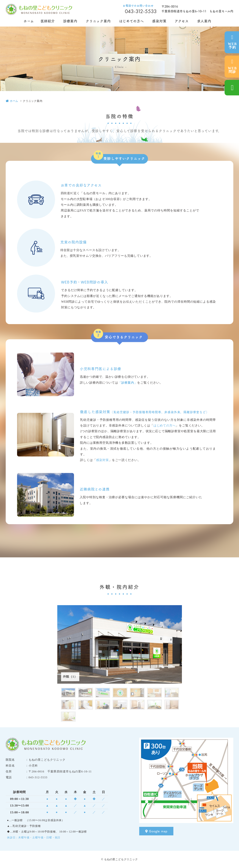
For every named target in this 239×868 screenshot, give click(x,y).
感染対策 (102, 460)
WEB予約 (232, 42)
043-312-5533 (141, 11)
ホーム (12, 101)
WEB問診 (232, 66)
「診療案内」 (128, 383)
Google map (156, 831)
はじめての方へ (165, 425)
